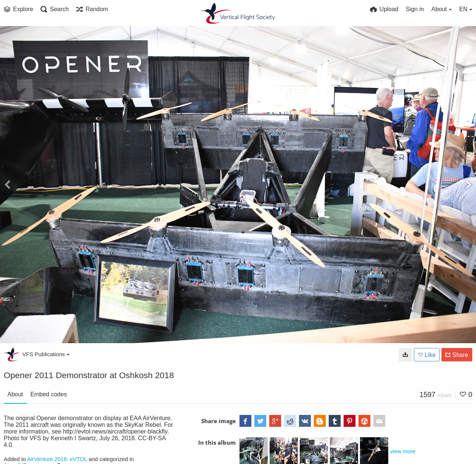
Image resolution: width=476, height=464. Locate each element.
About (15, 394)
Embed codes (49, 394)
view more (403, 451)
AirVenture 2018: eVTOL (57, 459)
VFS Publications (46, 354)
